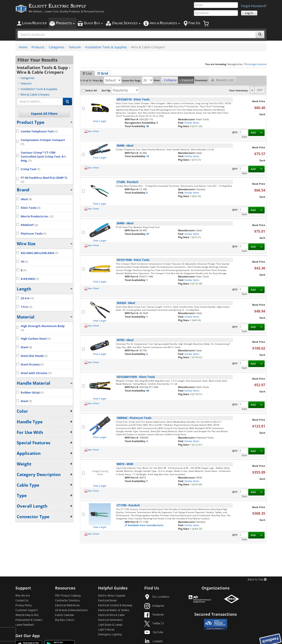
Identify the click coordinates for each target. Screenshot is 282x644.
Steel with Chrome (36, 373)
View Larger (100, 121)
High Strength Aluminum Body (43, 328)
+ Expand (186, 80)
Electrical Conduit (115, 606)
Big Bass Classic (65, 620)
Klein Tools (31, 208)
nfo (165, 23)
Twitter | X (154, 624)
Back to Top (257, 580)
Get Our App (28, 636)
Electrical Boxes (107, 601)
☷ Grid (103, 73)
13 (148, 156)
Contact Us (22, 601)
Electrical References (67, 606)
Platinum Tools (33, 234)
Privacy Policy (24, 606)
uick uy (93, 23)
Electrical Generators (110, 620)
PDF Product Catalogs (68, 596)
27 (148, 234)
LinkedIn (154, 642)
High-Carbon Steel (36, 339)
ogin (34, 23)
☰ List (87, 73)
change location (257, 64)
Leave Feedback (25, 625)
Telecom (75, 47)
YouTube (154, 633)
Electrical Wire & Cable (111, 615)
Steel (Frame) (32, 364)
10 (24, 262)
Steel (26, 347)
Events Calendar (65, 615)
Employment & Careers (29, 620)
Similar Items (192, 123)
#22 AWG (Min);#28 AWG (39, 253)
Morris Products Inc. (37, 216)
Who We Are (23, 596)
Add (253, 133)
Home (23, 47)
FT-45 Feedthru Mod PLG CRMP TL (44, 180)
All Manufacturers (71, 610)
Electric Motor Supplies (112, 596)
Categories (57, 47)
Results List (222, 80)
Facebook (154, 615)
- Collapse (169, 80)
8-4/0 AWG (30, 279)
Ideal (26, 199)
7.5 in (26, 307)
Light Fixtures (106, 630)
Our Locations (157, 597)
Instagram (154, 606)
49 (148, 391)
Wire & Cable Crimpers (35, 94)
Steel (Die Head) (34, 356)
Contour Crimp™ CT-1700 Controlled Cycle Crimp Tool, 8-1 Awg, (43, 157)
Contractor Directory (67, 601)
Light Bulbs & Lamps (110, 625)
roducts (65, 23)
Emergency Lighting (110, 635)
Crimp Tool (30, 169)
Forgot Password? (254, 6)
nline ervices (126, 23)
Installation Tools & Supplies (106, 47)
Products (38, 47)
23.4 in (27, 298)
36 (148, 126)
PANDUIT (29, 225)
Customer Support (26, 610)
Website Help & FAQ (27, 615)
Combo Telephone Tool (39, 131)
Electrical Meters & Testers (114, 610)
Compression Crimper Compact (43, 142)
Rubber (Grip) (32, 393)
